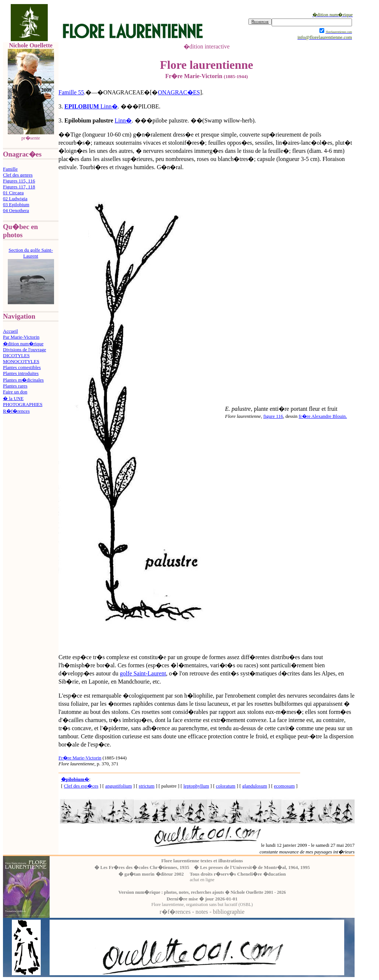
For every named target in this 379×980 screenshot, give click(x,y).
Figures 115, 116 (19, 181)
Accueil (10, 331)
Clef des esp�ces (81, 786)
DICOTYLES (16, 355)
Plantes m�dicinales (23, 380)
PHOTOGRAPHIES (23, 404)
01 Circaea (13, 193)
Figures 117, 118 (19, 187)
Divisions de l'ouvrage (24, 350)
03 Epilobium (16, 204)
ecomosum (284, 786)
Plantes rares (15, 386)
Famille (10, 169)
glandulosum (254, 786)
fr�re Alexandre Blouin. (323, 416)
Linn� (109, 106)
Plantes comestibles (22, 367)
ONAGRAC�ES (179, 92)
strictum (147, 786)
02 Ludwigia (15, 199)
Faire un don (15, 392)
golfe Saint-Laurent (143, 673)
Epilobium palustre (89, 120)
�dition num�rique (23, 344)
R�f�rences (16, 411)
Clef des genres (18, 175)
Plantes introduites (21, 373)
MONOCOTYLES (21, 361)
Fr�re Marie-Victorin (80, 758)
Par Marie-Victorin (21, 337)
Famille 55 (71, 92)
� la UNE (13, 398)
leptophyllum (196, 786)
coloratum (226, 786)
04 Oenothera (16, 210)
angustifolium (118, 786)
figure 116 (273, 416)
